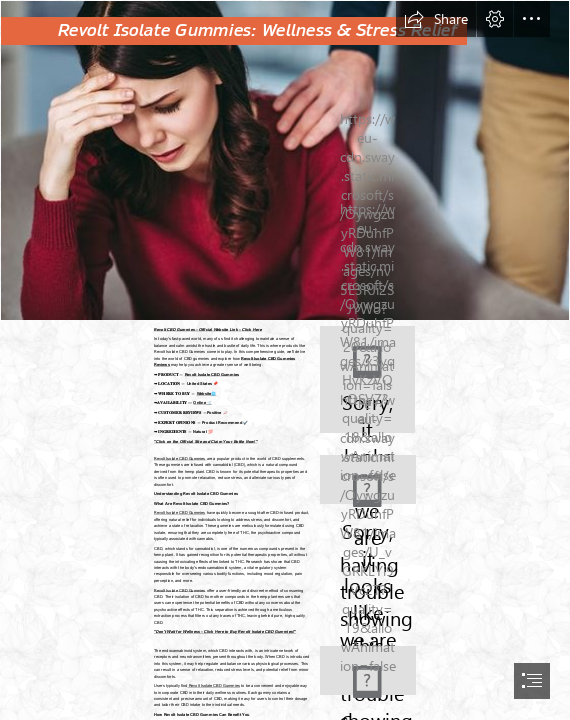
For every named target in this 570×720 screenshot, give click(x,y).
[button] (436, 19)
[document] (285, 360)
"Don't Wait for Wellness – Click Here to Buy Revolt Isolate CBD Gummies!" (225, 632)
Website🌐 (206, 393)
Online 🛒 (202, 402)
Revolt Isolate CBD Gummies (211, 373)
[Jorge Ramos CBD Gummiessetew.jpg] (285, 160)
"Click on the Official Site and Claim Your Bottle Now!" (206, 441)
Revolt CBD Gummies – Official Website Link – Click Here (208, 328)
